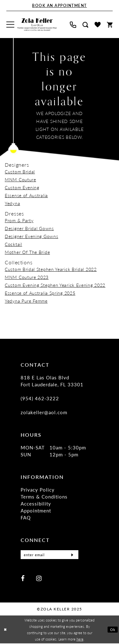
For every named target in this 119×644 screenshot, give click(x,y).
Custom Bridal (20, 171)
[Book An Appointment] (60, 6)
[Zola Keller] (37, 25)
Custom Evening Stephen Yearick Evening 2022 (55, 285)
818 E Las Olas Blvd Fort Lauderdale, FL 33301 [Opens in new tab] (52, 381)
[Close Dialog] (5, 630)
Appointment (36, 510)
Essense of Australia (26, 195)
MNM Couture (20, 179)
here (80, 640)
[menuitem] (10, 25)
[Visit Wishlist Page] (98, 25)
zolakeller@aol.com (44, 412)
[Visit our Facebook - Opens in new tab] (23, 579)
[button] (10, 25)
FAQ (26, 517)
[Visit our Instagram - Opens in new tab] (39, 579)
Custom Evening (22, 187)
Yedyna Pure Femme (26, 301)
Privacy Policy (38, 489)
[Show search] (85, 25)
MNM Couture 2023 (27, 277)
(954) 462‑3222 (40, 398)
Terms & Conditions (44, 496)
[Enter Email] (50, 555)
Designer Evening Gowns (31, 236)
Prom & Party (19, 220)
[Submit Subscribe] (72, 555)
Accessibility (36, 503)
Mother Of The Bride (27, 252)
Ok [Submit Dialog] (113, 630)
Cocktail (13, 244)
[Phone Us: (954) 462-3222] (73, 25)
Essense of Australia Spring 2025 (40, 293)
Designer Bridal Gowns (29, 228)
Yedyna (12, 203)
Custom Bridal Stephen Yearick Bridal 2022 (51, 269)
